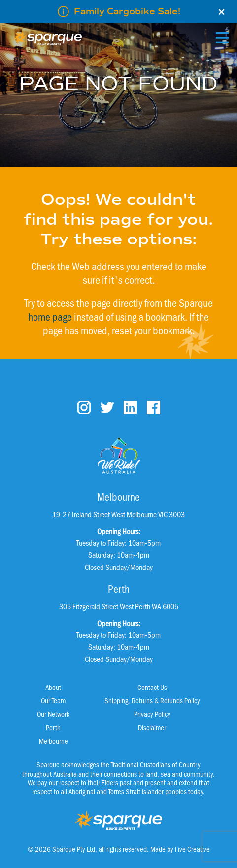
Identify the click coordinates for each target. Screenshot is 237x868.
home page (50, 316)
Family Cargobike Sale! (127, 11)
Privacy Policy (152, 714)
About (53, 687)
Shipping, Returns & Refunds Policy (152, 700)
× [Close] (221, 12)
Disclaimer (152, 727)
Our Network (53, 714)
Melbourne (53, 741)
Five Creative (192, 849)
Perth (53, 727)
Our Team (53, 700)
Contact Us (152, 687)
